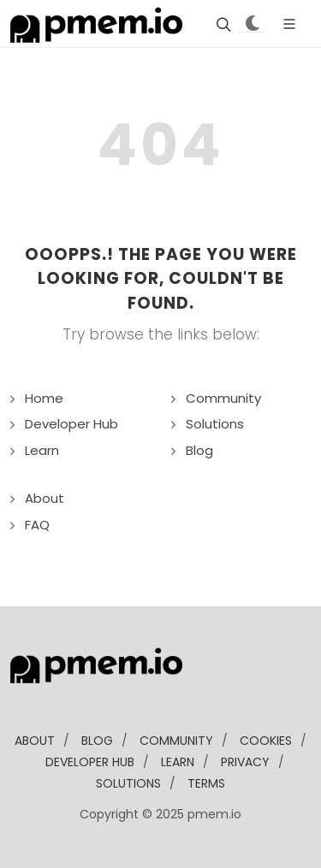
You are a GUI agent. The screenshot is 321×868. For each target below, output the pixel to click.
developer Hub (90, 762)
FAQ (37, 525)
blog (97, 741)
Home (44, 398)
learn (178, 762)
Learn (42, 450)
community (176, 741)
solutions (128, 783)
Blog (199, 450)
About (45, 498)
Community (223, 398)
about (35, 741)
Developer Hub (71, 424)
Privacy (245, 762)
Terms (206, 783)
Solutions (215, 424)
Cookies (266, 741)
